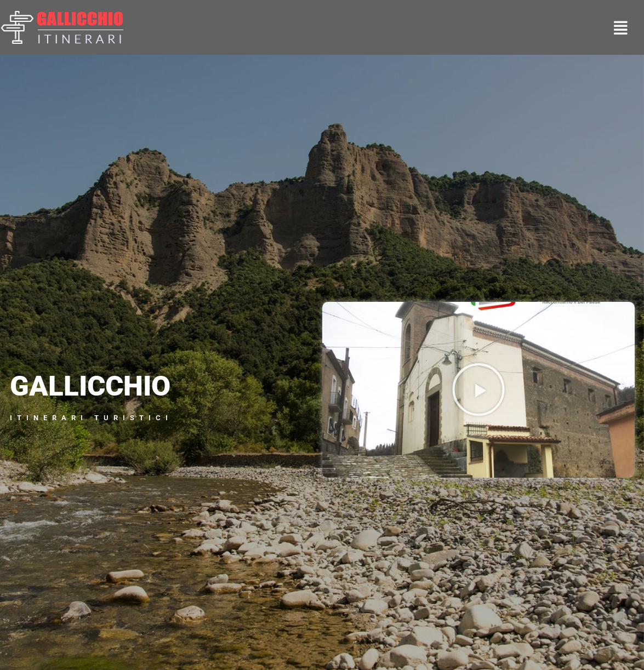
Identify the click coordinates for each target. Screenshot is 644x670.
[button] (478, 390)
